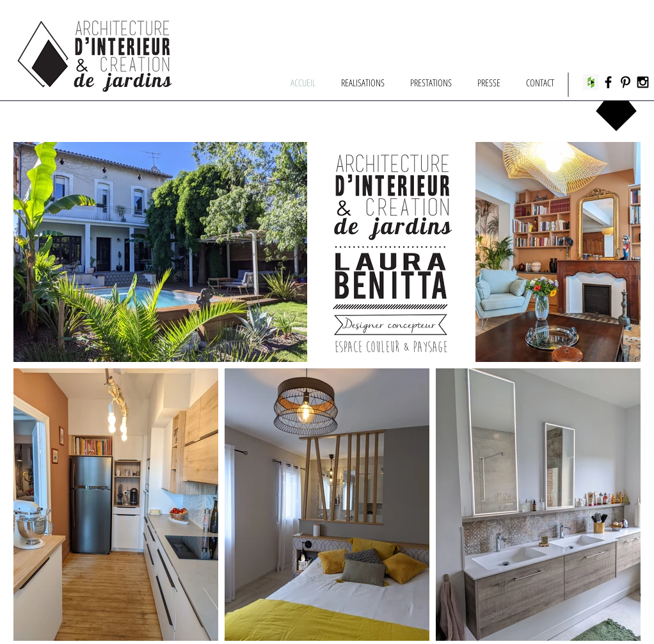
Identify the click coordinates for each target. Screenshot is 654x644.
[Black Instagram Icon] (643, 82)
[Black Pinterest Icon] (626, 82)
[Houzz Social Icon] (591, 82)
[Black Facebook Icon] (608, 82)
